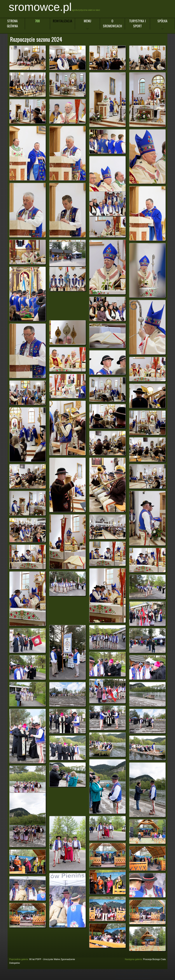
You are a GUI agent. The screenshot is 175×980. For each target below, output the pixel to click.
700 (37, 21)
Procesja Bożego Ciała (154, 959)
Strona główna (12, 23)
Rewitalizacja (62, 21)
